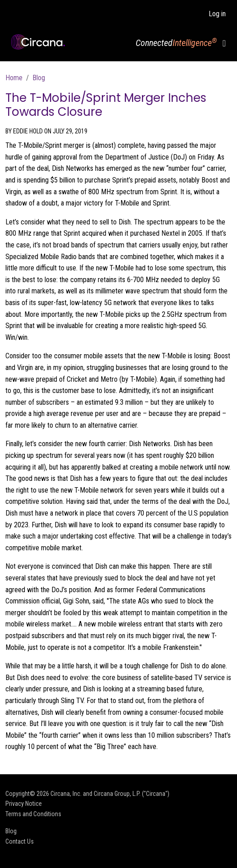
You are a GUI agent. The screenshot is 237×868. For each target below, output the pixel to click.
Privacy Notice (24, 804)
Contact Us (20, 841)
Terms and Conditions (33, 814)
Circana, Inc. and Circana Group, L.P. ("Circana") (110, 794)
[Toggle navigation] (224, 43)
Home (14, 78)
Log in (217, 14)
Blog (39, 78)
